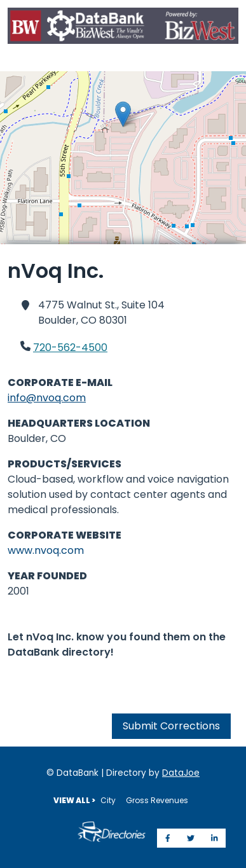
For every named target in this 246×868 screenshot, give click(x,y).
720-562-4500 (70, 348)
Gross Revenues (157, 800)
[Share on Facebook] (168, 838)
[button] (123, 114)
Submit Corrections (171, 726)
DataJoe (181, 773)
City (108, 800)
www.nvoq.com (46, 550)
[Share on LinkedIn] (215, 838)
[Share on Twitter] (191, 838)
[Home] (123, 28)
